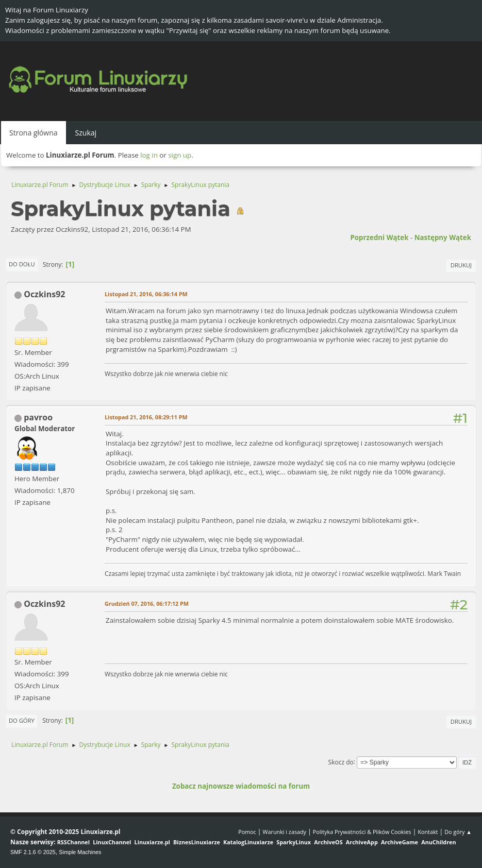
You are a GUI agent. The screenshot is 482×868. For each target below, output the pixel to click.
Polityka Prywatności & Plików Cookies (362, 832)
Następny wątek (443, 237)
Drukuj (461, 265)
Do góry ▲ (458, 832)
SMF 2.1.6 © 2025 (33, 852)
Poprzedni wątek (379, 237)
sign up (180, 155)
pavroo (38, 417)
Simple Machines (80, 852)
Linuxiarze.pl (152, 842)
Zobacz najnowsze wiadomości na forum (241, 786)
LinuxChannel (112, 842)
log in (149, 155)
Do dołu (22, 264)
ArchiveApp (362, 842)
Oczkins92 (44, 294)
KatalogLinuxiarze (248, 842)
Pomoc (247, 832)
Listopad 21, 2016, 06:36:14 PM (146, 294)
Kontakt (428, 832)
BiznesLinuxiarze (197, 842)
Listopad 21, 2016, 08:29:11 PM (146, 417)
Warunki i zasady (285, 832)
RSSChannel (73, 842)
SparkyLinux (294, 842)
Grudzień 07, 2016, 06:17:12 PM (147, 603)
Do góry (22, 720)
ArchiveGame (400, 842)
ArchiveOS (328, 842)
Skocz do (341, 762)
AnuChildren (438, 842)
